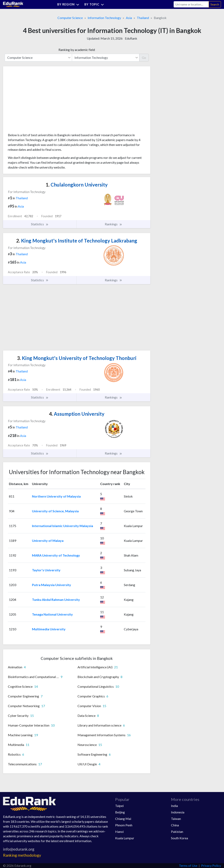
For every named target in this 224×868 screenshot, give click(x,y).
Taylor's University (46, 570)
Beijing (120, 812)
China (175, 825)
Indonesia (178, 812)
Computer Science (70, 18)
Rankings (114, 224)
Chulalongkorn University (77, 185)
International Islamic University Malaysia (63, 526)
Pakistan (177, 832)
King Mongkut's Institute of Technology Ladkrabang (77, 241)
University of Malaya (48, 541)
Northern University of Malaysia (56, 496)
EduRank (131, 38)
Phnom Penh (124, 825)
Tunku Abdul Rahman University (56, 600)
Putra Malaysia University (51, 585)
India (174, 806)
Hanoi (119, 832)
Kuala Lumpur (125, 838)
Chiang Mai (123, 819)
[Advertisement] (38, 101)
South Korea (179, 838)
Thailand (143, 18)
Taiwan (176, 819)
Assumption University (77, 414)
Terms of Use (188, 865)
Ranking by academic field (77, 50)
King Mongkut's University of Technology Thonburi (77, 358)
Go (144, 57)
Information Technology (104, 18)
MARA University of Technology (56, 555)
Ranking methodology (22, 855)
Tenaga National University (52, 614)
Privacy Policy (211, 865)
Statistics (40, 224)
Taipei (119, 806)
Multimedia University (49, 629)
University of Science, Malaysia (55, 511)
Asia (129, 18)
